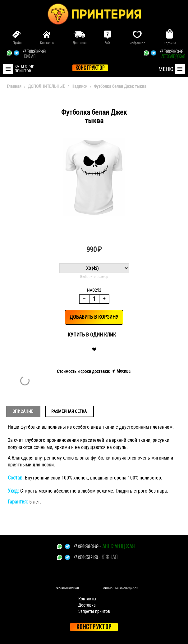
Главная (14, 86)
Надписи (79, 86)
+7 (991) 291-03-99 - (87, 547)
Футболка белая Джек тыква (120, 86)
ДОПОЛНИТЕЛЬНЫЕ (46, 86)
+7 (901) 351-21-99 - (87, 558)
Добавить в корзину (94, 317)
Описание (23, 411)
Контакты (87, 599)
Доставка (87, 605)
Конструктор (94, 627)
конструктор (90, 68)
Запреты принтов (94, 611)
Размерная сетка (69, 411)
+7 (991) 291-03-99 (172, 55)
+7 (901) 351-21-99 (34, 55)
